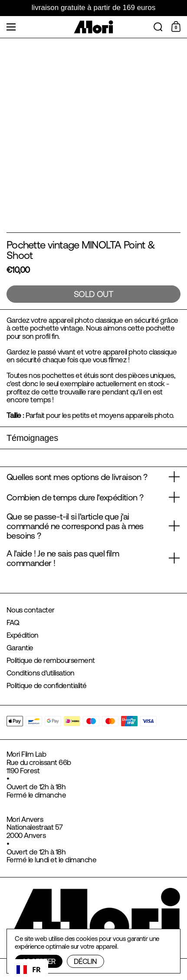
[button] (158, 27)
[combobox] (28, 970)
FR (28, 969)
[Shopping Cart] (177, 27)
